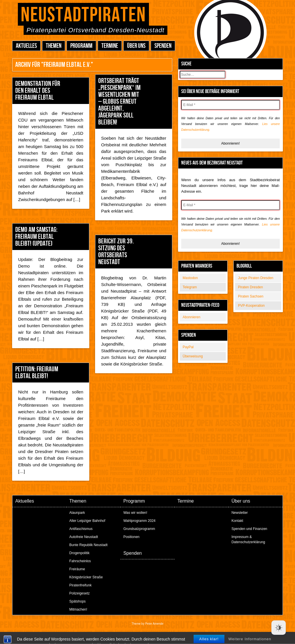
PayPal (188, 347)
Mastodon (190, 278)
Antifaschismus (81, 529)
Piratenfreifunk (81, 585)
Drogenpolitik (80, 553)
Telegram (190, 287)
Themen (54, 46)
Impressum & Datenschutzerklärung (248, 539)
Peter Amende (154, 624)
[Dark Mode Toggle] (279, 628)
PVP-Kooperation (251, 306)
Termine (110, 46)
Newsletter (240, 513)
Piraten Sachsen (251, 296)
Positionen (131, 537)
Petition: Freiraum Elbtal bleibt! (37, 373)
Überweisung (193, 356)
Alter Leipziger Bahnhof (87, 521)
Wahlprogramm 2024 (139, 521)
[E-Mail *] (230, 105)
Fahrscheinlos (80, 561)
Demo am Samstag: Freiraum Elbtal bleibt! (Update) (36, 237)
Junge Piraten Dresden (256, 278)
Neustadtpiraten (83, 15)
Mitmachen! (78, 609)
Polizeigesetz (80, 593)
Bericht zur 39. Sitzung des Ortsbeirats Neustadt (116, 252)
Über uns (136, 46)
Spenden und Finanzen (249, 529)
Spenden (163, 46)
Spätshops (78, 601)
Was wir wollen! (135, 513)
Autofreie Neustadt (84, 537)
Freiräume (77, 569)
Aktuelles (26, 46)
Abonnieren (191, 317)
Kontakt (237, 521)
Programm (81, 46)
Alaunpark (77, 513)
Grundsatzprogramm (139, 529)
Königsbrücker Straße (86, 577)
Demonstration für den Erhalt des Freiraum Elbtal (38, 91)
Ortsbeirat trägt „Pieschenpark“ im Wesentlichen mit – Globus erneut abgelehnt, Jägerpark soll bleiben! (119, 102)
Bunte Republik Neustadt (89, 545)
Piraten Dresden (250, 287)
